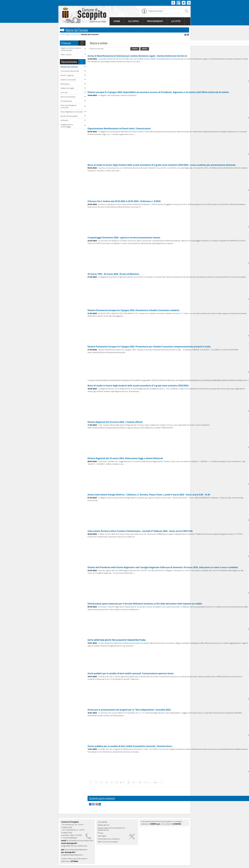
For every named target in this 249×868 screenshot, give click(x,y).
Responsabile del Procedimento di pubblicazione (111, 829)
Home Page (64, 34)
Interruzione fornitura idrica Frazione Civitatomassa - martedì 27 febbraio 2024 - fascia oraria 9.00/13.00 (140, 531)
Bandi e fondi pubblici (69, 116)
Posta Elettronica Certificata (109, 839)
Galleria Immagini (67, 88)
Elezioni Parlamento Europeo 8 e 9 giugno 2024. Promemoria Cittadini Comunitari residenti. (134, 310)
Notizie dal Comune (69, 67)
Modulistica (65, 84)
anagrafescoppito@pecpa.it (72, 855)
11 (146, 782)
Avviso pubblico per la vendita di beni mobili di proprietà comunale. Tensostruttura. (130, 746)
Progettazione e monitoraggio (67, 126)
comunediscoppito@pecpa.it (76, 850)
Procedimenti (155, 21)
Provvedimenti (66, 101)
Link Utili (64, 92)
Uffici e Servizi (66, 55)
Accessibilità (102, 822)
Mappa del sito (104, 825)
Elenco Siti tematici (68, 97)
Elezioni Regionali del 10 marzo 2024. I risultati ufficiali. (115, 422)
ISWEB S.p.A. (155, 824)
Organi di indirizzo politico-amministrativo (71, 49)
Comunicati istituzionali (70, 71)
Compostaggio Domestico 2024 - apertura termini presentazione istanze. (124, 238)
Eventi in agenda (67, 75)
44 (155, 782)
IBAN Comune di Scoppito (108, 842)
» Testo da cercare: (97, 49)
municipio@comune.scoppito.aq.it (80, 840)
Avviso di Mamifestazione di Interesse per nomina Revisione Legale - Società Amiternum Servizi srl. (138, 56)
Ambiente (64, 120)
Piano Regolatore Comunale (72, 112)
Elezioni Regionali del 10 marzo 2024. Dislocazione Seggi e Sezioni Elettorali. (125, 458)
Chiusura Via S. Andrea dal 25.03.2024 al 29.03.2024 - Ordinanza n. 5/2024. (124, 201)
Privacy (100, 833)
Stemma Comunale (68, 80)
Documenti (75, 34)
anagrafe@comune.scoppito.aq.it (74, 846)
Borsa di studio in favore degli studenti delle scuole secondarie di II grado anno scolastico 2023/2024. (138, 386)
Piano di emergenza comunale (68, 106)
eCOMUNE (177, 824)
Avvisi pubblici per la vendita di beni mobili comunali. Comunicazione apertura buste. (131, 673)
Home (117, 21)
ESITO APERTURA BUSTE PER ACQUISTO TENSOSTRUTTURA (117, 640)
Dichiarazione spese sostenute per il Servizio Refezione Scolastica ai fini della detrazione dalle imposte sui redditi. (145, 604)
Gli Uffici (134, 21)
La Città (176, 21)
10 (140, 782)
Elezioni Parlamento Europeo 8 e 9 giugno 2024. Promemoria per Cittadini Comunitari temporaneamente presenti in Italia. (149, 347)
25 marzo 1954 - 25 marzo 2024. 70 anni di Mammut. (114, 274)
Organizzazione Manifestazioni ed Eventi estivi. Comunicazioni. (119, 128)
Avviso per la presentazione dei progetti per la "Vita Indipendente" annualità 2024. (129, 710)
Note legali (102, 836)
